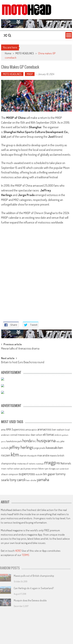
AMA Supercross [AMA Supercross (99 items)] (15, 528)
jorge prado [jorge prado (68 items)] (40, 546)
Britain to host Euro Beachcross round (23, 461)
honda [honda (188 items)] (27, 539)
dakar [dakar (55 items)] (28, 533)
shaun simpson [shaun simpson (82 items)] (10, 573)
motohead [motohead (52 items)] (40, 562)
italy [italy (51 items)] (58, 540)
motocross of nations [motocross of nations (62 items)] (26, 562)
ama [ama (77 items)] (3, 528)
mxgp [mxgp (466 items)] (50, 561)
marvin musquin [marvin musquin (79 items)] (28, 554)
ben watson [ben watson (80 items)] (58, 528)
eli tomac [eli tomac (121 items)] (49, 533)
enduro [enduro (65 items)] (58, 533)
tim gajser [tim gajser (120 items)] (49, 572)
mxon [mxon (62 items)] (4, 567)
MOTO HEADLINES (25, 53)
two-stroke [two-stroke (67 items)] (31, 578)
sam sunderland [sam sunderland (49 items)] (62, 567)
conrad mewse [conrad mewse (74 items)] (17, 533)
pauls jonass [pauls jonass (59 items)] (26, 567)
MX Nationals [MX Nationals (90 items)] (64, 562)
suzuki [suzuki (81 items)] (39, 572)
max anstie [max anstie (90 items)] (43, 554)
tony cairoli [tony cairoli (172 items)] (18, 578)
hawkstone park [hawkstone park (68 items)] (14, 540)
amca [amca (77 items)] (28, 528)
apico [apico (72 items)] (34, 528)
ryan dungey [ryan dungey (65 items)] (50, 567)
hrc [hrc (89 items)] (34, 539)
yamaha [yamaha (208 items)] (43, 578)
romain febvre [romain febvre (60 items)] (37, 567)
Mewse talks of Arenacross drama (20, 447)
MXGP (30, 74)
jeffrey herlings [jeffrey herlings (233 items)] (21, 545)
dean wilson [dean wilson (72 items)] (36, 533)
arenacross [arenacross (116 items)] (44, 528)
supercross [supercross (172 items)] (27, 572)
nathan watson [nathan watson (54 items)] (13, 567)
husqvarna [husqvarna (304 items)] (46, 539)
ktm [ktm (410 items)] (15, 553)
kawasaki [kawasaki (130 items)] (52, 546)
